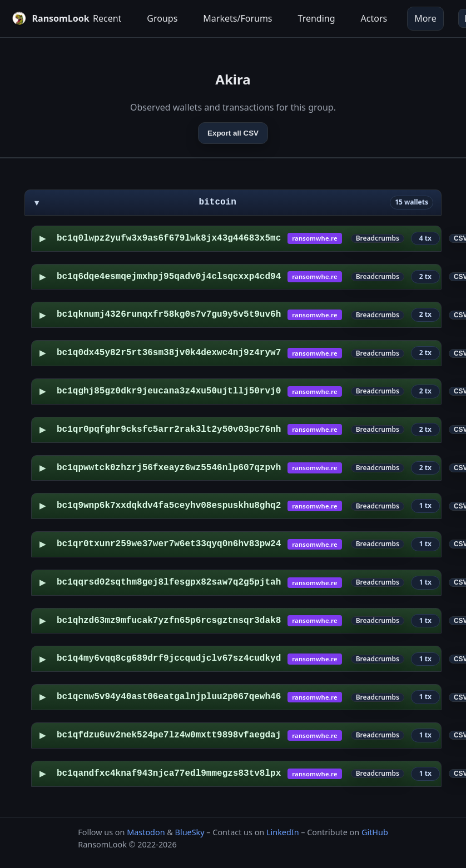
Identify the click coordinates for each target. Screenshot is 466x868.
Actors (374, 18)
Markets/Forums (237, 18)
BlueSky (190, 832)
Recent (107, 18)
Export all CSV (233, 133)
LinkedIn (283, 832)
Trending (317, 18)
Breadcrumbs (378, 238)
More (425, 18)
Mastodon (146, 832)
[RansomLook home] (43, 18)
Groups (162, 18)
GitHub (375, 832)
